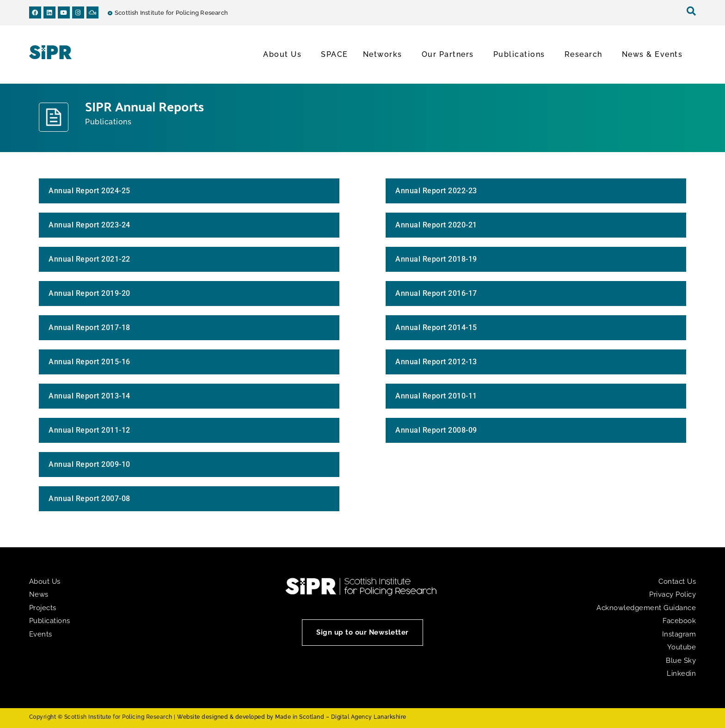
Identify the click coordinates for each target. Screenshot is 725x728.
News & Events (655, 55)
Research (586, 55)
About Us (285, 55)
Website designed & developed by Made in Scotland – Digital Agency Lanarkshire (292, 717)
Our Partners (450, 55)
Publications (522, 55)
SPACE (335, 54)
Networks (385, 55)
